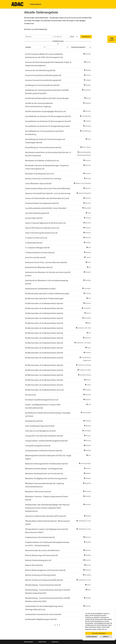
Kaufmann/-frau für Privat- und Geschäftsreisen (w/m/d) (46, 262)
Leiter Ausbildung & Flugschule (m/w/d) (40, 426)
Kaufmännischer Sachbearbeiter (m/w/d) (40, 289)
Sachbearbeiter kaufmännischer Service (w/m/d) (43, 614)
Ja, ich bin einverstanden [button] (99, 633)
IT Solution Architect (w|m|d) (36, 238)
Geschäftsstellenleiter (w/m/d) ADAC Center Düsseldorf (46, 208)
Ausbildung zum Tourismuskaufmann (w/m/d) (42, 85)
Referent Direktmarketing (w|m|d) (38, 560)
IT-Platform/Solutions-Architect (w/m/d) (40, 253)
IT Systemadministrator (34, 243)
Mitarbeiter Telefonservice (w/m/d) (38, 492)
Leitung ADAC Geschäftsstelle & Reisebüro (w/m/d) (44, 436)
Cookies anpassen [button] (92, 637)
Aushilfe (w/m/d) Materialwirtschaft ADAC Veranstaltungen (47, 98)
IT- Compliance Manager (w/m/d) (37, 248)
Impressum (55, 642)
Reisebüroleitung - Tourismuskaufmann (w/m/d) (43, 585)
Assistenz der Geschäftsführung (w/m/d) (40, 70)
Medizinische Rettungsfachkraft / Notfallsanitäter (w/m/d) (46, 464)
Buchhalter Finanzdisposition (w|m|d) (39, 174)
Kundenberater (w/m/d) (34, 421)
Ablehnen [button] (106, 637)
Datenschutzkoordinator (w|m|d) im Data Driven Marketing (47, 188)
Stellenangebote (36, 4)
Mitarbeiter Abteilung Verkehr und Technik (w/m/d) (44, 474)
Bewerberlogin (29, 642)
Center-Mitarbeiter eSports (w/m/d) (38, 183)
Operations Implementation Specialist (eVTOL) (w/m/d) (45, 516)
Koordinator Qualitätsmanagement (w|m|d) (42, 400)
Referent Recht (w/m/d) (34, 565)
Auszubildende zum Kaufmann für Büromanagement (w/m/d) (48, 116)
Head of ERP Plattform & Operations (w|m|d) (42, 228)
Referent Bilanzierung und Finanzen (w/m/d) (41, 555)
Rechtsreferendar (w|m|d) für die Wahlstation (42, 550)
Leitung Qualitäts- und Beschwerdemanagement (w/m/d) (46, 441)
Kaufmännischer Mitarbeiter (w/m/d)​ (39, 267)
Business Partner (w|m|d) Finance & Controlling (43, 179)
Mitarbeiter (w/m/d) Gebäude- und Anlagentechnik (44, 469)
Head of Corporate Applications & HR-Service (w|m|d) (45, 223)
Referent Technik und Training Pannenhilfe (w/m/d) (44, 580)
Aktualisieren (86, 37)
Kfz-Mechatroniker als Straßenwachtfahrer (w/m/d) (44, 303)
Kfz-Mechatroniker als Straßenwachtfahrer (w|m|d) (44, 390)
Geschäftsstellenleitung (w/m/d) (37, 213)
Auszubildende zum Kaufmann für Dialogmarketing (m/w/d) (47, 126)
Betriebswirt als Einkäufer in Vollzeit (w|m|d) (42, 161)
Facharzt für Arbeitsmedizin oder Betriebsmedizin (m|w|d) (47, 198)
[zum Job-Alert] (112, 39)
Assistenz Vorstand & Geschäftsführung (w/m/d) (43, 75)
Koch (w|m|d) (30, 395)
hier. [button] (106, 629)
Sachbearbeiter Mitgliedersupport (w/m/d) (41, 619)
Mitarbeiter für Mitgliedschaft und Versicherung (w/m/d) (46, 478)
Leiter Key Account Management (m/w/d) (40, 431)
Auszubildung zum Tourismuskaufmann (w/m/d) (43, 147)
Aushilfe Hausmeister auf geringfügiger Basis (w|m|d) (45, 111)
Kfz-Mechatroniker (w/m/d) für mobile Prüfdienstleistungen (47, 294)
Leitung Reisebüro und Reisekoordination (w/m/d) (44, 451)
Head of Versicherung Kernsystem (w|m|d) (41, 233)
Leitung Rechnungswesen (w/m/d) (38, 446)
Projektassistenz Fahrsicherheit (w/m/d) (40, 537)
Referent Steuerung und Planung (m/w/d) (40, 575)
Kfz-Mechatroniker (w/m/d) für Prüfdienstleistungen (44, 298)
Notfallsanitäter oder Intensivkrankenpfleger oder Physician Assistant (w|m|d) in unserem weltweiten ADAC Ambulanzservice (47, 508)
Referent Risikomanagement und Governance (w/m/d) (45, 570)
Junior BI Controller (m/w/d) (35, 257)
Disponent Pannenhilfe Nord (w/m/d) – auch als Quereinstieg (48, 193)
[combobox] (73, 37)
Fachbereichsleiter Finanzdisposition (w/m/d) (42, 203)
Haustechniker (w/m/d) (34, 218)
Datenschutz (42, 642)
